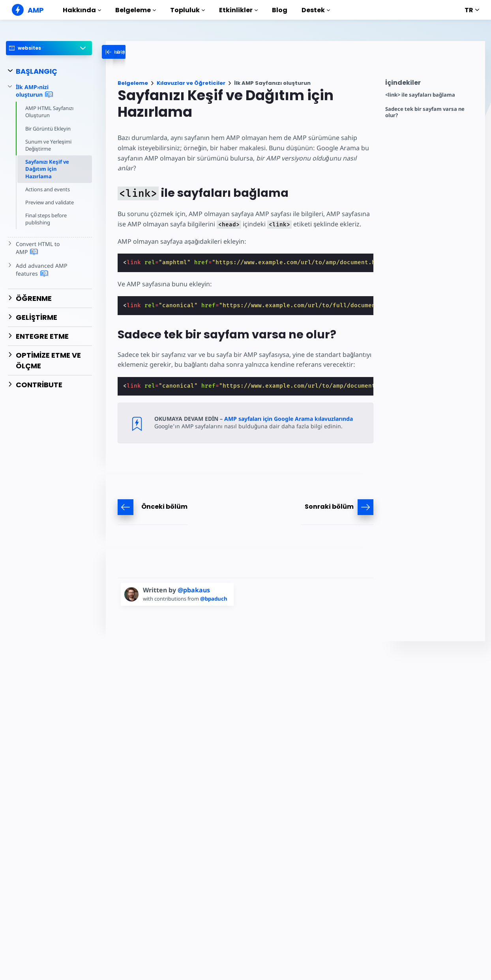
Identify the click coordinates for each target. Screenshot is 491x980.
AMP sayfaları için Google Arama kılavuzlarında (289, 408)
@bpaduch (216, 588)
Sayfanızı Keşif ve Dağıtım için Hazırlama (47, 169)
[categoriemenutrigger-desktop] (143, 52)
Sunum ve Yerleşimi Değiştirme (49, 145)
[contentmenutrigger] (431, 85)
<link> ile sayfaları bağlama (420, 95)
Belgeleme (136, 10)
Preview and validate (50, 202)
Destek (316, 10)
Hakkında (82, 10)
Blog (280, 10)
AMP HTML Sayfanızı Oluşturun (50, 112)
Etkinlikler (238, 10)
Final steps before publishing (47, 219)
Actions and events (48, 189)
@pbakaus (194, 580)
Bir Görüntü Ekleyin (49, 129)
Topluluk (187, 10)
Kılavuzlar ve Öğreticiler (191, 83)
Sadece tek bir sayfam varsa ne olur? (425, 112)
